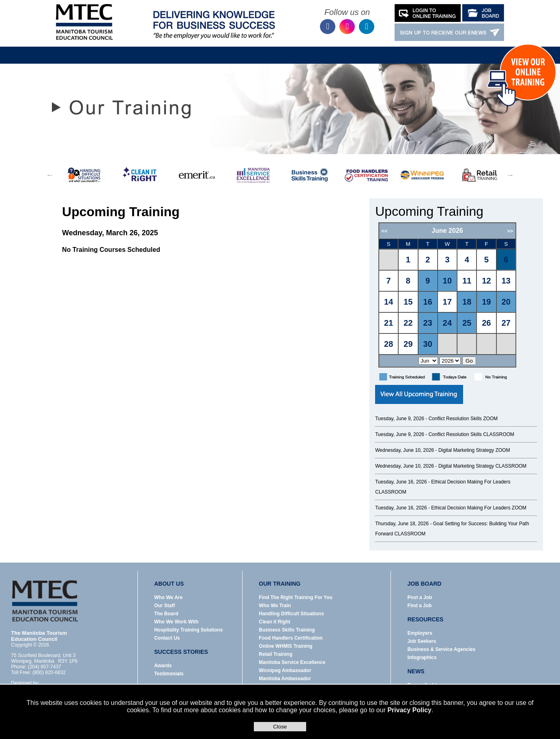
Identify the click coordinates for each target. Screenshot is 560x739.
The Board (166, 614)
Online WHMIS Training (285, 646)
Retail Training (276, 654)
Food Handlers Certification (291, 638)
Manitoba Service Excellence (292, 662)
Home (114, 49)
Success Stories (405, 49)
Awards (163, 666)
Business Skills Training (287, 630)
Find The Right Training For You (296, 597)
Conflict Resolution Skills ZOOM (463, 419)
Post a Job (420, 597)
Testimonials (169, 674)
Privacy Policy (409, 710)
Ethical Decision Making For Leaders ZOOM (479, 508)
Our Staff (164, 606)
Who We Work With (176, 622)
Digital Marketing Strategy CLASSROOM (482, 466)
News (355, 49)
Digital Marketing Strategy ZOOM (474, 450)
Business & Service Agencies (442, 649)
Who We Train (275, 606)
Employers (420, 633)
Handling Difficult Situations (291, 614)
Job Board (262, 49)
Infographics (422, 657)
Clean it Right (274, 622)
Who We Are (168, 597)
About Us (162, 49)
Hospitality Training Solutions (188, 630)
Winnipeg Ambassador (285, 670)
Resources (311, 49)
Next (510, 175)
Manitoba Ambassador (285, 679)
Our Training (211, 49)
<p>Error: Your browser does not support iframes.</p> (458, 295)
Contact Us (462, 49)
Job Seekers (422, 641)
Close (280, 727)
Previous (50, 175)
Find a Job (420, 606)
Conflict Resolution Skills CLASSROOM (471, 434)
